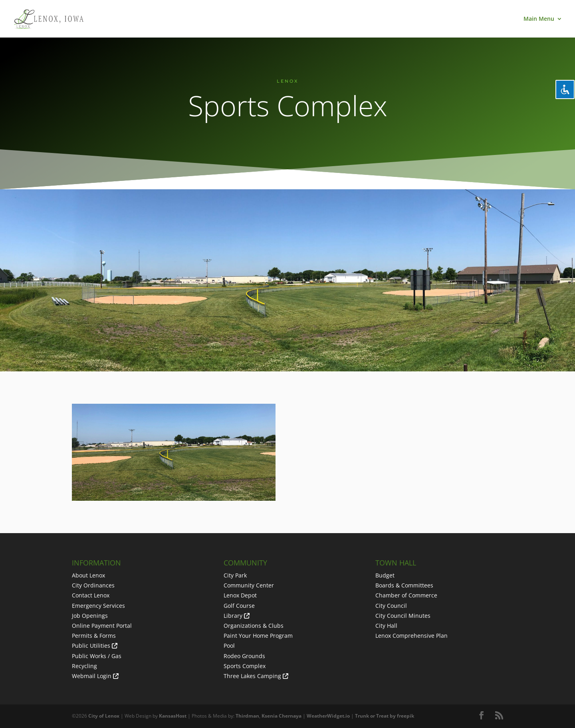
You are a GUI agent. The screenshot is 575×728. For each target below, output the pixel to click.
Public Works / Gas (97, 656)
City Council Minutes (403, 616)
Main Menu (539, 19)
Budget (385, 575)
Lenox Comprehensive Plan (411, 636)
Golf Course (239, 606)
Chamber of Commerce (406, 595)
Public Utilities (91, 646)
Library (233, 616)
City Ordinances (93, 585)
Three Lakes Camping (252, 676)
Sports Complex (245, 666)
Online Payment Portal (102, 626)
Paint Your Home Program (258, 636)
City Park (235, 575)
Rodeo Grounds (244, 656)
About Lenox (88, 575)
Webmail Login (92, 676)
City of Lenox (104, 716)
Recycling (84, 666)
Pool (229, 646)
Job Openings (90, 616)
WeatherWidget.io (328, 716)
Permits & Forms (94, 636)
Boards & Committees (404, 585)
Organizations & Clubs (254, 626)
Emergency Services (98, 606)
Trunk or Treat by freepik (385, 716)
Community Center (249, 585)
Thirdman (247, 716)
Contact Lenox (91, 595)
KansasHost (173, 716)
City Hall (386, 626)
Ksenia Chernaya (282, 716)
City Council (391, 606)
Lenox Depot (240, 595)
